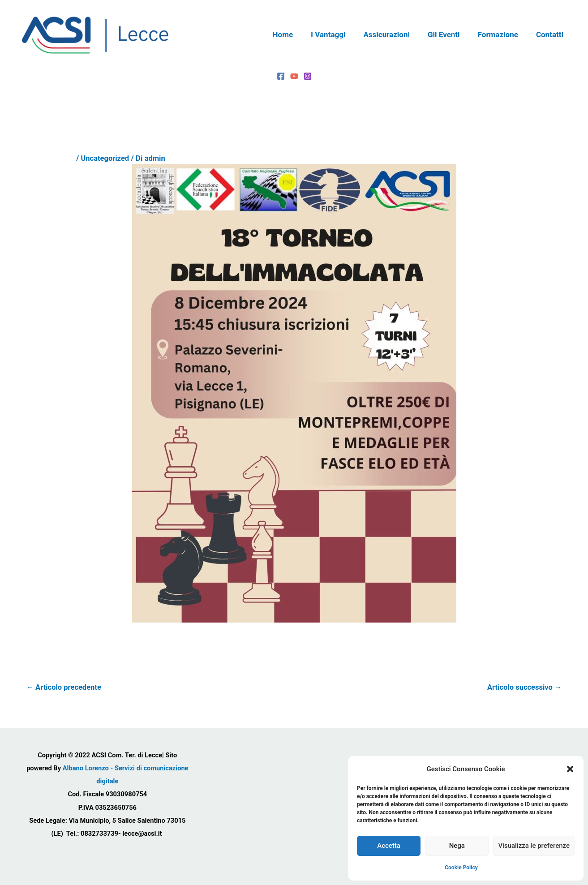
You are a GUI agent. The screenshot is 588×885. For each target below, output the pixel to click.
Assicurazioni (396, 34)
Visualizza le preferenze (534, 846)
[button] (570, 769)
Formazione (502, 34)
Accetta (389, 846)
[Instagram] (308, 76)
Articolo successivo (524, 687)
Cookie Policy (461, 868)
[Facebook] (281, 76)
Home (298, 34)
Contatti (551, 34)
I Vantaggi (340, 34)
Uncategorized (105, 158)
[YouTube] (294, 76)
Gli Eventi (451, 34)
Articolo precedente (65, 687)
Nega (457, 846)
